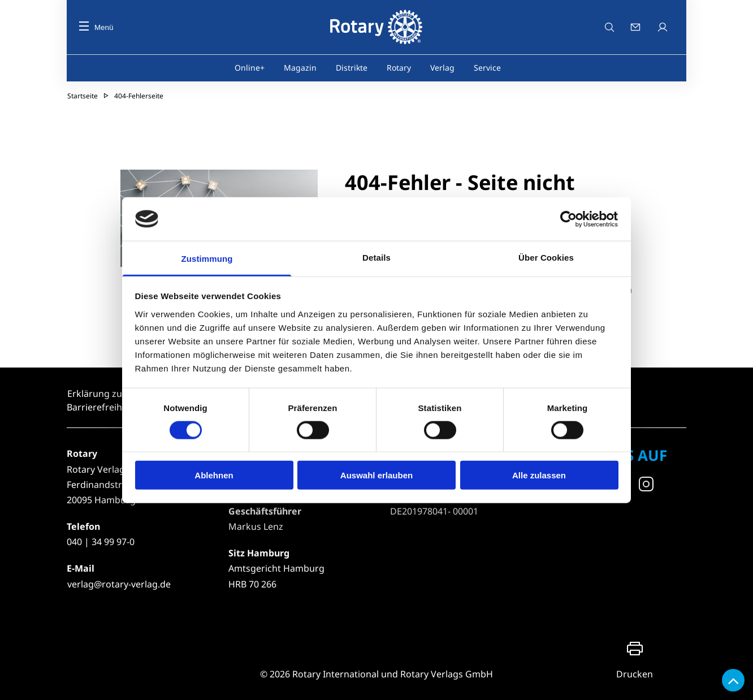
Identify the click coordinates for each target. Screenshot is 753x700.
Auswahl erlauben (376, 475)
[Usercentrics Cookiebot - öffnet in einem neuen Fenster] (569, 219)
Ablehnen (214, 475)
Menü (96, 27)
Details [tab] (376, 258)
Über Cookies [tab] (546, 258)
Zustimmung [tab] (207, 259)
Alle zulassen (539, 475)
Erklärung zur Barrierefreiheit (100, 400)
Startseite (83, 96)
